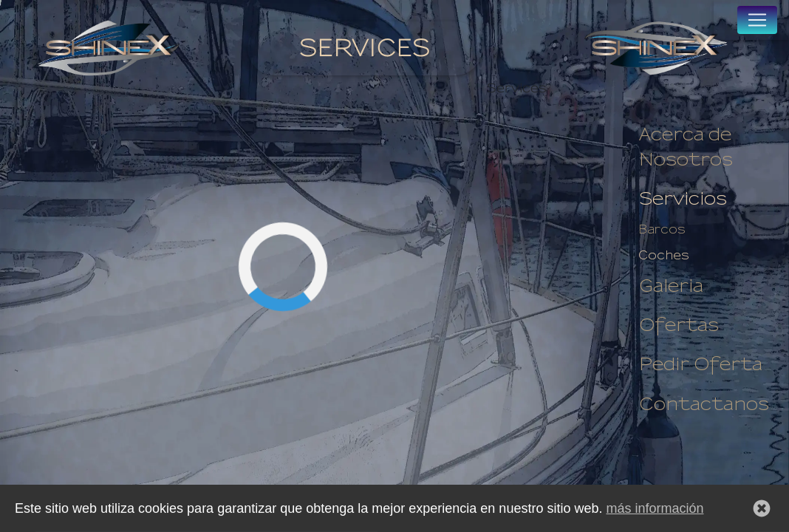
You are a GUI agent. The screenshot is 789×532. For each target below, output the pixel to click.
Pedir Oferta (701, 365)
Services (365, 48)
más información (655, 511)
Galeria (671, 286)
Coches (664, 256)
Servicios (683, 199)
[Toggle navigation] (757, 20)
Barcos (662, 230)
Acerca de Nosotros (686, 147)
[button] (762, 511)
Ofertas (679, 325)
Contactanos (704, 405)
